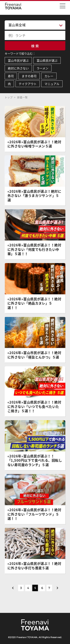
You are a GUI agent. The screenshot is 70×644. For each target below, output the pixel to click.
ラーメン (42, 68)
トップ (9, 97)
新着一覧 (22, 97)
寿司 (11, 76)
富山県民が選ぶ (47, 60)
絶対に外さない (18, 68)
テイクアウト (28, 84)
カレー (49, 76)
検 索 (35, 46)
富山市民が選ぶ (18, 60)
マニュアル (52, 84)
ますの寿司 (29, 76)
